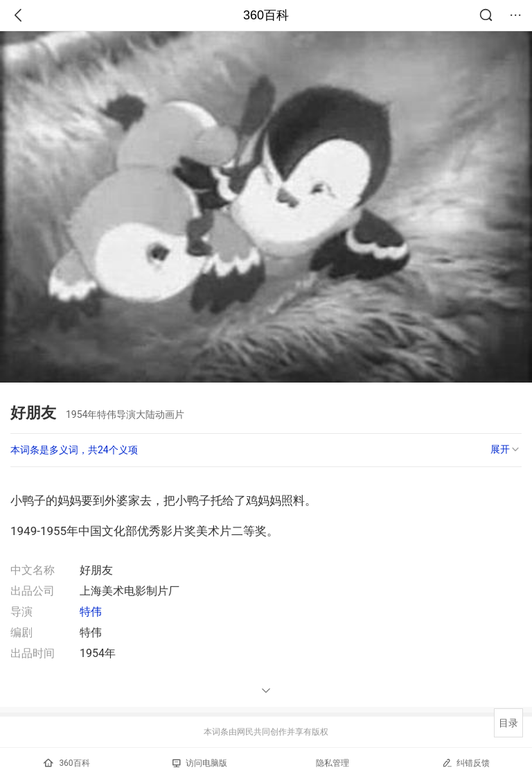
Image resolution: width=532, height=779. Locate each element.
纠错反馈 (466, 763)
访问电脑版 (200, 763)
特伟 (91, 612)
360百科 (266, 15)
